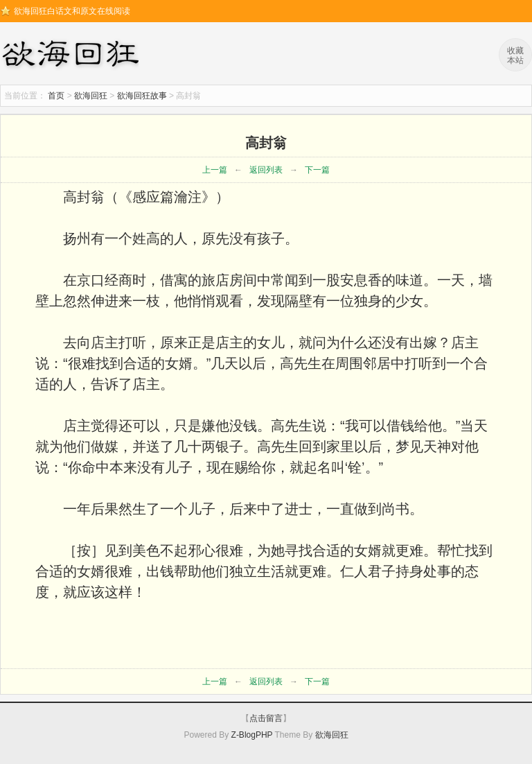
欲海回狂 (73, 55)
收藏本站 (515, 55)
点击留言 (266, 718)
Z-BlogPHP (252, 735)
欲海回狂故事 (142, 96)
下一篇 (317, 170)
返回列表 (266, 170)
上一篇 (215, 170)
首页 (56, 96)
